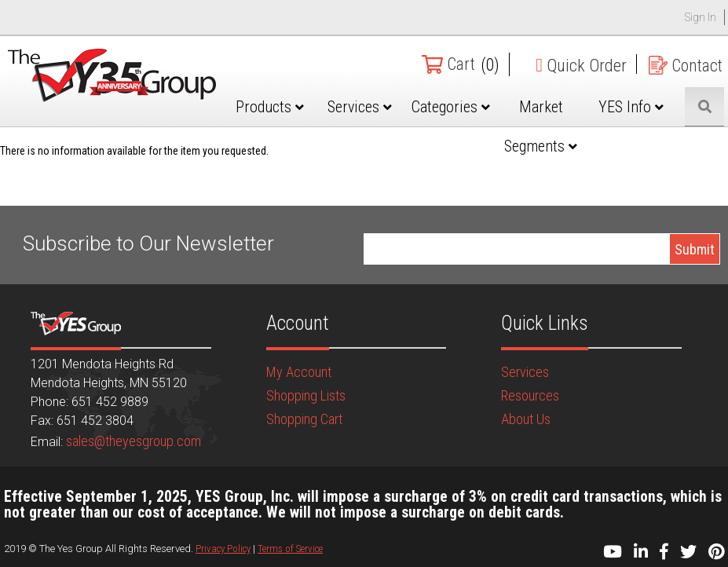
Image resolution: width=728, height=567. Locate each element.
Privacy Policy (223, 549)
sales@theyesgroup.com (134, 441)
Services (374, 107)
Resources (530, 395)
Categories (461, 107)
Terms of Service (290, 549)
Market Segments (548, 126)
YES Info (635, 107)
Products (287, 107)
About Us (526, 419)
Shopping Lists (306, 395)
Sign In (701, 17)
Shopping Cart (304, 419)
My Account (299, 372)
